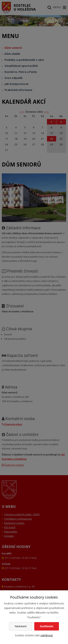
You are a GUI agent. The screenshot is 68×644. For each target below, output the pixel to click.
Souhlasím (47, 626)
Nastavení (21, 626)
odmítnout (47, 635)
